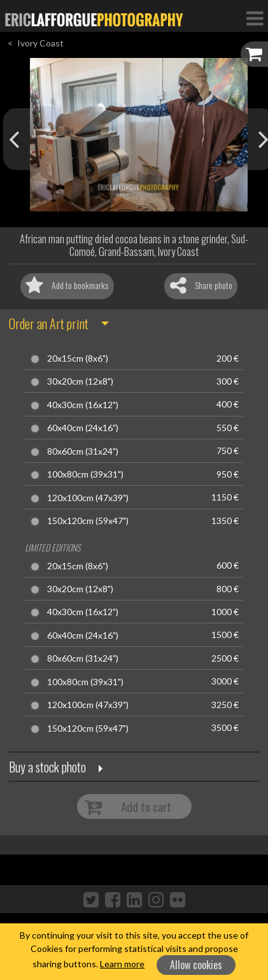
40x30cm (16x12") (83, 405)
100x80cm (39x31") (85, 474)
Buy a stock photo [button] (47, 767)
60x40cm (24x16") (83, 428)
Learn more (122, 964)
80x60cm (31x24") (83, 451)
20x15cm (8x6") (78, 359)
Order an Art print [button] (49, 323)
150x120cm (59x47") (88, 521)
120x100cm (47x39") (88, 498)
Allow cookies (196, 965)
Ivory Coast (40, 43)
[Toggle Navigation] (255, 18)
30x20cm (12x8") (80, 381)
